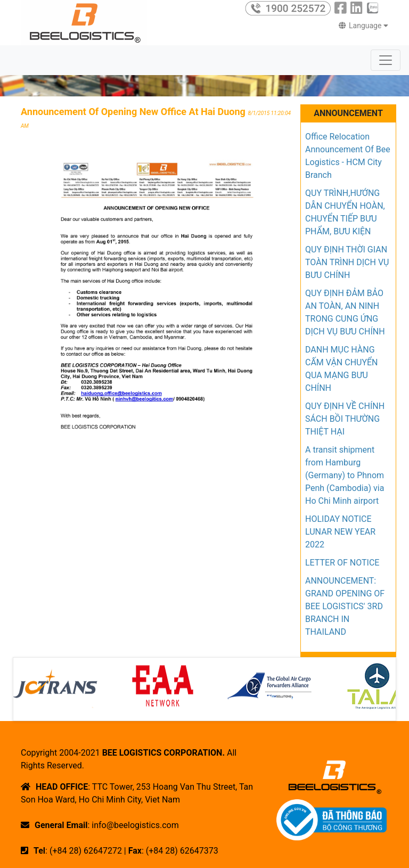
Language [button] (363, 26)
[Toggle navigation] (386, 60)
